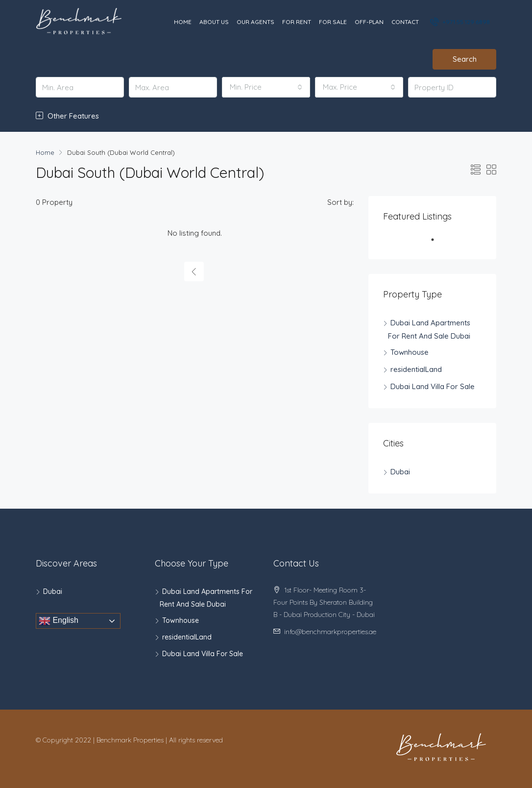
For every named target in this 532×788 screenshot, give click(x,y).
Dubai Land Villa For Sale (433, 386)
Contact (405, 22)
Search (465, 59)
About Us (214, 22)
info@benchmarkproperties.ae (330, 632)
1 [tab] (437, 244)
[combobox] (266, 87)
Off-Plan (369, 22)
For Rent (297, 22)
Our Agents (255, 22)
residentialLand (416, 369)
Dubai (400, 472)
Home (183, 22)
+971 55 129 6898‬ (461, 22)
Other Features (67, 116)
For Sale (333, 22)
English (59, 621)
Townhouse (410, 352)
